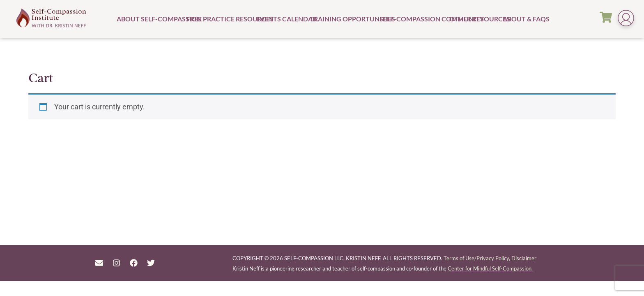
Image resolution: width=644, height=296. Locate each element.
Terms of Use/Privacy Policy (476, 258)
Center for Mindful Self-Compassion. (490, 268)
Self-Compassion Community (413, 19)
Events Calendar (282, 19)
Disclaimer (524, 258)
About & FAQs (522, 19)
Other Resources (475, 19)
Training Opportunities (344, 19)
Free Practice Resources (220, 19)
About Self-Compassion (151, 19)
